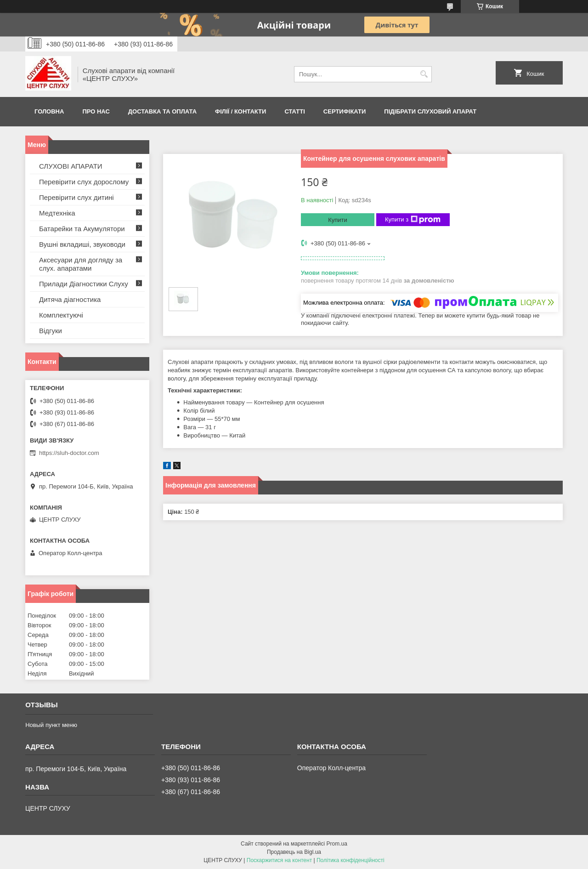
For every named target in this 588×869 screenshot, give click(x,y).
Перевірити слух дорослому (84, 182)
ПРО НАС (96, 111)
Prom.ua (337, 844)
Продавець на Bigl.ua (294, 852)
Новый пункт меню (51, 725)
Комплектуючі (61, 315)
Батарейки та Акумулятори (82, 229)
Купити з (413, 220)
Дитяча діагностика (70, 299)
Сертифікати (345, 111)
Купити (338, 220)
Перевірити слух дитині (76, 197)
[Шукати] (424, 74)
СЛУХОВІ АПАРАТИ (71, 166)
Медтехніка (57, 213)
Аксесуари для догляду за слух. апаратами (81, 264)
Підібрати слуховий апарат (430, 111)
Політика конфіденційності (351, 860)
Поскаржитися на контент (279, 860)
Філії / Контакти (240, 111)
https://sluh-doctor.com (69, 453)
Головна (49, 111)
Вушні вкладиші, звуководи (82, 244)
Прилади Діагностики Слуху (84, 284)
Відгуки (51, 331)
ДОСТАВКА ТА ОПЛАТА (162, 111)
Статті (294, 111)
